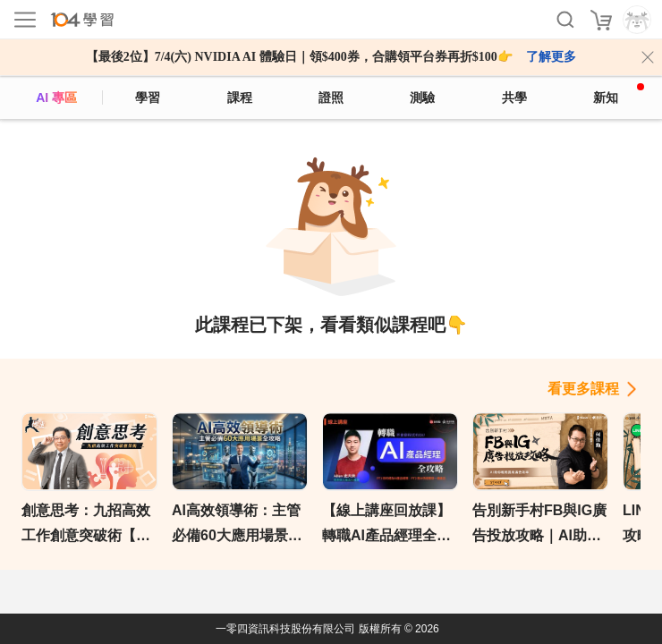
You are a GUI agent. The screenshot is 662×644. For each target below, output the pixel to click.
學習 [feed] (148, 97)
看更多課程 (583, 389)
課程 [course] (240, 97)
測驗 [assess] (422, 97)
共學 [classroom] (514, 97)
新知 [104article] (619, 94)
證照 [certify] (331, 97)
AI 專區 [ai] (56, 97)
